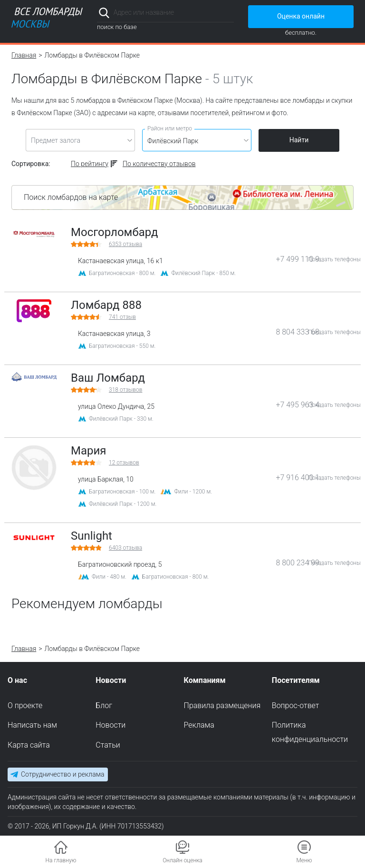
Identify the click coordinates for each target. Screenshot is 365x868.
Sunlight (91, 536)
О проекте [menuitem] (25, 705)
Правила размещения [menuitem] (222, 705)
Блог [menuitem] (104, 705)
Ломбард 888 (106, 305)
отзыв (122, 317)
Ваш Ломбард (108, 378)
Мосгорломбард (115, 232)
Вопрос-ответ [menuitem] (296, 705)
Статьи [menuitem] (108, 745)
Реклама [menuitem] (199, 725)
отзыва (125, 244)
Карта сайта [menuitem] (29, 745)
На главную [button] (61, 860)
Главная (24, 55)
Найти (299, 140)
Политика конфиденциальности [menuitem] (310, 732)
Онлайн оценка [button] (182, 860)
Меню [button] (304, 860)
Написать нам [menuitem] (32, 725)
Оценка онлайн (301, 16)
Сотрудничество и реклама (62, 774)
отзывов (125, 390)
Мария (89, 451)
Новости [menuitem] (110, 725)
